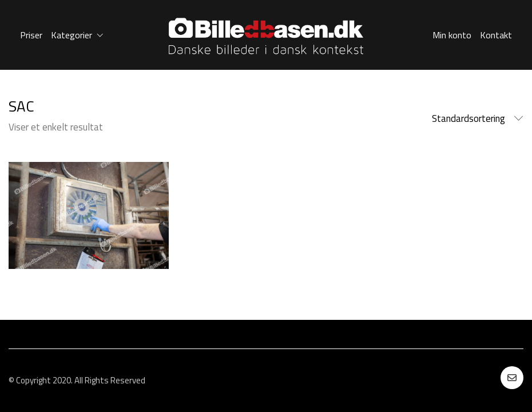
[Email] (512, 378)
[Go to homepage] (266, 35)
